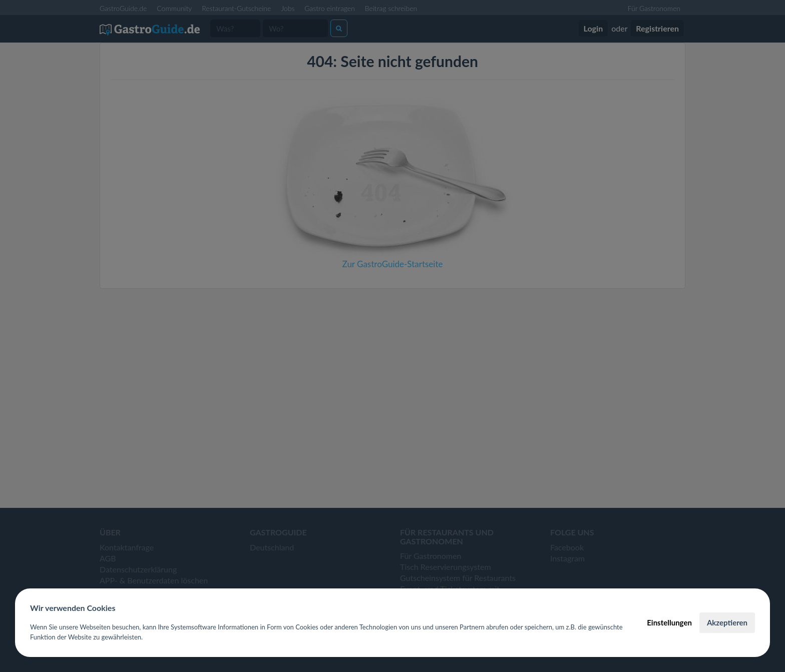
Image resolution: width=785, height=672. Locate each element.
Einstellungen (669, 622)
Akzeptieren (727, 622)
